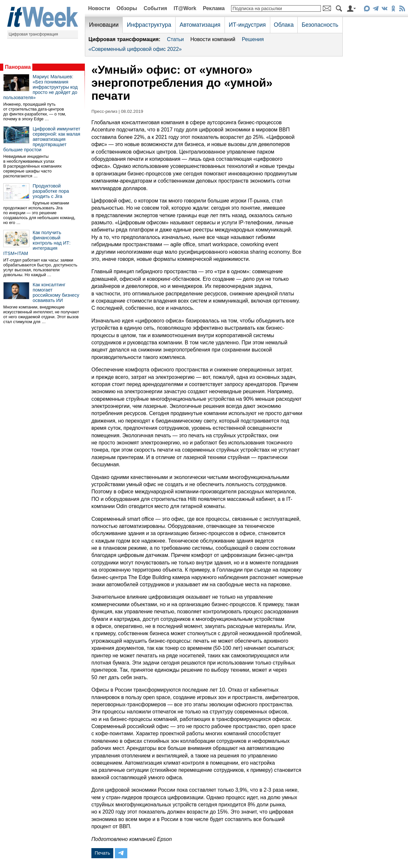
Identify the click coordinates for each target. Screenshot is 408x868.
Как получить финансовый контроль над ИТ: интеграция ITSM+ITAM (37, 243)
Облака (284, 25)
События (155, 8)
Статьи (175, 39)
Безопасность (320, 25)
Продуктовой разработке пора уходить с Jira (51, 191)
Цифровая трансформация (33, 34)
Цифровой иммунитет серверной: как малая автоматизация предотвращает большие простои (42, 139)
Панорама (18, 67)
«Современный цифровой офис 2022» (135, 49)
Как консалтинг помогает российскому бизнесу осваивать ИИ (56, 292)
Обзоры (127, 8)
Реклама (214, 8)
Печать (102, 853)
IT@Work (185, 8)
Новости (99, 8)
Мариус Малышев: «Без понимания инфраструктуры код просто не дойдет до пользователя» (40, 87)
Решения (253, 39)
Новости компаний (213, 39)
